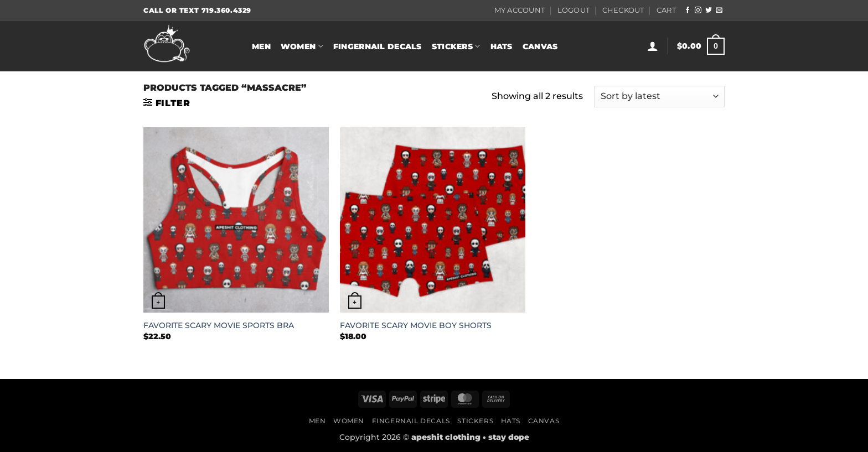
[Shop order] (659, 97)
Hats (502, 46)
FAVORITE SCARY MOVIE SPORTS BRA (219, 325)
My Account (520, 10)
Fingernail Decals (378, 46)
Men (261, 46)
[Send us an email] (719, 11)
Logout (574, 10)
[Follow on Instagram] (698, 11)
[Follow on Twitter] (709, 11)
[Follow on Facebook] (688, 11)
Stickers (456, 46)
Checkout (623, 10)
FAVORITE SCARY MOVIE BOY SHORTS (416, 325)
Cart (666, 10)
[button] (653, 46)
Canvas (540, 46)
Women (302, 46)
